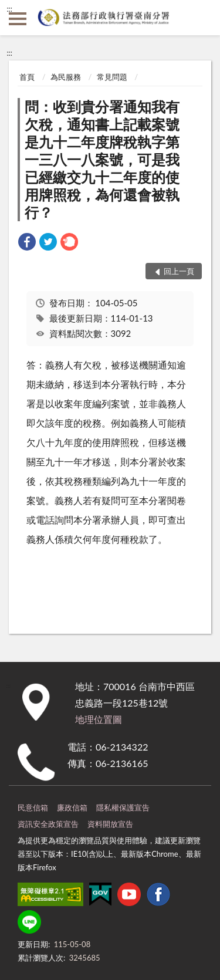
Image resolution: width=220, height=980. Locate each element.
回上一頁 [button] (179, 271)
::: (9, 9)
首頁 (27, 77)
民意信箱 (33, 807)
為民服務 (66, 77)
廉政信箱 (72, 807)
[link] (27, 243)
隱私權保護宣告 (123, 807)
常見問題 (112, 77)
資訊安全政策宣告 (48, 824)
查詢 (202, 18)
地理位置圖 (99, 719)
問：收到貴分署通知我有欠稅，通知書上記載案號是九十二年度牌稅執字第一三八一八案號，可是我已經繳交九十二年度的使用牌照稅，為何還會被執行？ (102, 159)
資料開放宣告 (110, 824)
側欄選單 (18, 19)
